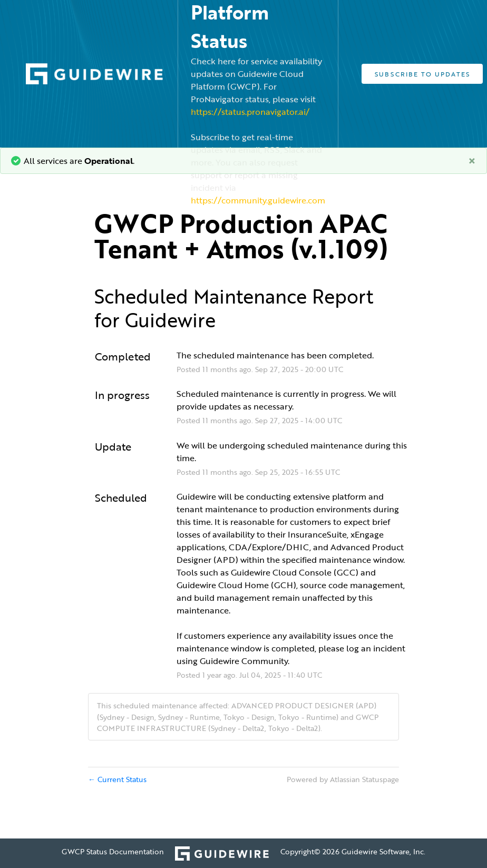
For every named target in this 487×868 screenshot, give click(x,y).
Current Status (117, 779)
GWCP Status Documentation (113, 851)
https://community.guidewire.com (258, 200)
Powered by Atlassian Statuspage (343, 779)
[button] (422, 74)
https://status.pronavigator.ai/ (250, 112)
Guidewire (170, 320)
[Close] (472, 161)
